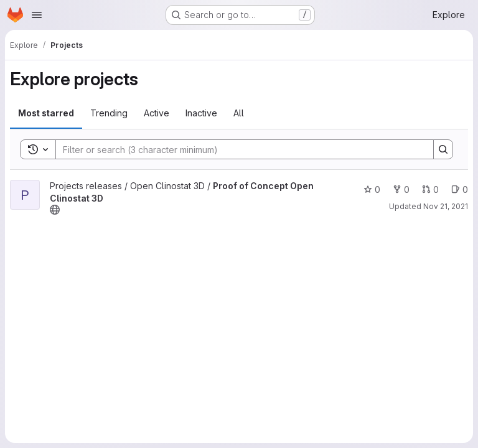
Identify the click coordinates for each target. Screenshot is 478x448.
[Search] (238, 149)
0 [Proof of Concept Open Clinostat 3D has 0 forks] (401, 189)
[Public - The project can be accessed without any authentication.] (55, 210)
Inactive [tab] (201, 113)
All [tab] (239, 113)
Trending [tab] (109, 113)
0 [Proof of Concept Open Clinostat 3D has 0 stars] (372, 189)
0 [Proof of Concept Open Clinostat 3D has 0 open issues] (460, 189)
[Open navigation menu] (37, 15)
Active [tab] (157, 113)
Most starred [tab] (46, 113)
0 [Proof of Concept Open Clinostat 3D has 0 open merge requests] (430, 189)
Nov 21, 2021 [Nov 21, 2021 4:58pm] (446, 206)
